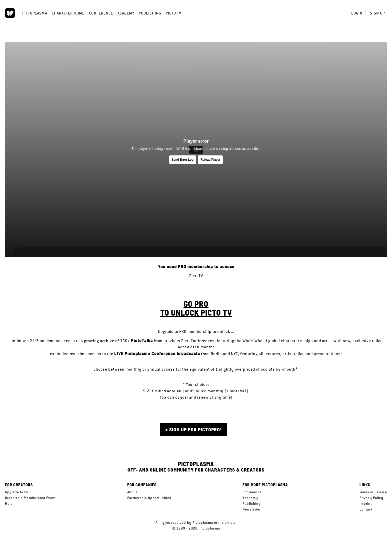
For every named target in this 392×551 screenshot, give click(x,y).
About (132, 492)
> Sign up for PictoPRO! (194, 429)
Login (357, 13)
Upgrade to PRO (18, 492)
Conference (101, 13)
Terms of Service (373, 492)
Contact (366, 509)
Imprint (366, 504)
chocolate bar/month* (277, 369)
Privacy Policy (371, 498)
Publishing (150, 13)
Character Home (68, 13)
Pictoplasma (35, 13)
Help (9, 504)
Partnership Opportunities (149, 498)
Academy (126, 13)
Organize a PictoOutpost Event (30, 498)
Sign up (377, 13)
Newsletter (251, 509)
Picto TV (173, 13)
